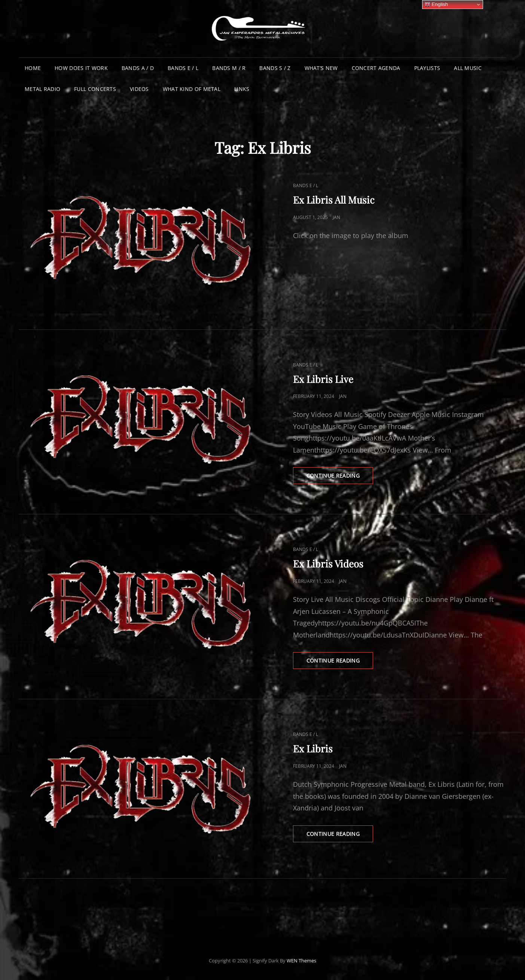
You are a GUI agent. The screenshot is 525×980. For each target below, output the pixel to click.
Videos (139, 89)
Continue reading (340, 478)
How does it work (81, 68)
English (436, 4)
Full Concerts (95, 89)
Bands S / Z (275, 68)
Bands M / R (229, 68)
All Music (468, 68)
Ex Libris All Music (334, 200)
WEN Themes (301, 961)
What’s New (321, 68)
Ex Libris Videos (328, 564)
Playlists (427, 68)
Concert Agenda (376, 68)
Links (242, 89)
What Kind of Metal (192, 89)
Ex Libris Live (323, 379)
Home (33, 68)
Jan (336, 217)
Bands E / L (183, 68)
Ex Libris (313, 748)
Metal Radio (42, 89)
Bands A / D (138, 68)
